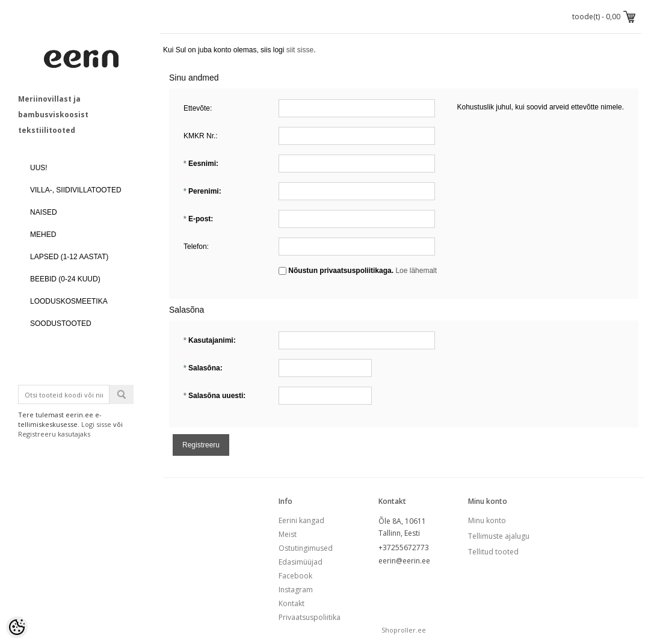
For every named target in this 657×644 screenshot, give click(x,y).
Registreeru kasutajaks (54, 434)
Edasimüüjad (301, 562)
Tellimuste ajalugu (499, 536)
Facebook (295, 576)
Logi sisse (96, 424)
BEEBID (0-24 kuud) (65, 279)
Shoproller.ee (404, 630)
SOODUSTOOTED (61, 324)
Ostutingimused (306, 548)
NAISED (44, 212)
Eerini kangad (301, 520)
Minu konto (487, 520)
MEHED (43, 235)
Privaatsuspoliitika (310, 617)
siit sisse (300, 50)
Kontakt (291, 603)
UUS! (39, 168)
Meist (288, 534)
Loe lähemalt (416, 271)
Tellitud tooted (493, 552)
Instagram (296, 590)
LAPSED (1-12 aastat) (69, 257)
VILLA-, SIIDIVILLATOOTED (76, 190)
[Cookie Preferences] (17, 627)
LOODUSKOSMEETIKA (69, 301)
